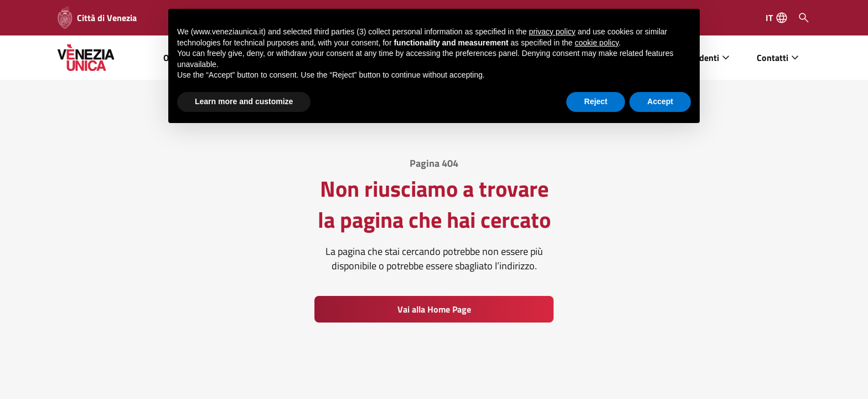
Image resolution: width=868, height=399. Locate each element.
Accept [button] (660, 101)
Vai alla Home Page (434, 309)
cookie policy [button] (596, 42)
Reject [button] (596, 101)
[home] (86, 58)
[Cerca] (804, 18)
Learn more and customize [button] (244, 101)
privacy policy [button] (552, 31)
